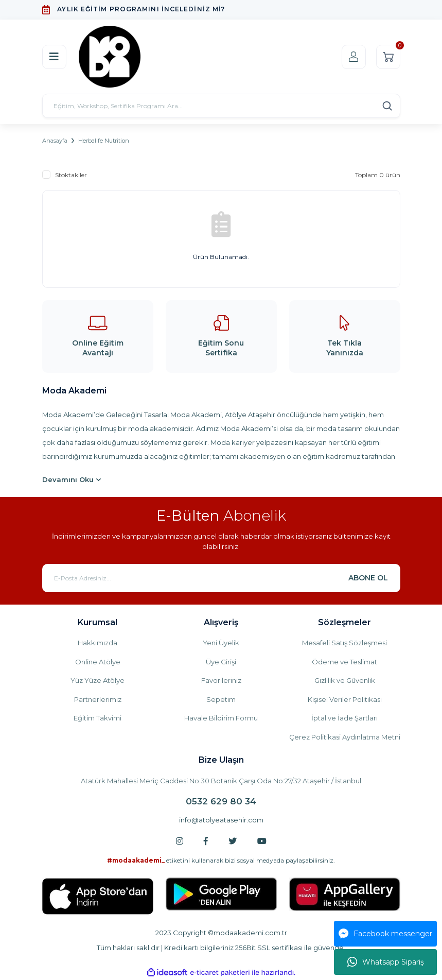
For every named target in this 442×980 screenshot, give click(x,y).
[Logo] (110, 57)
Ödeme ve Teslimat (344, 662)
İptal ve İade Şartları (344, 718)
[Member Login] (354, 57)
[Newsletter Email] (221, 578)
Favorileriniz (221, 680)
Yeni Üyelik (221, 643)
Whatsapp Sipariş (386, 962)
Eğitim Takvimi (98, 718)
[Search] (221, 106)
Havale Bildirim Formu (221, 718)
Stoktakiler (71, 175)
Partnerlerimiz (98, 699)
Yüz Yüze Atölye (98, 680)
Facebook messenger (385, 934)
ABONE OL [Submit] (368, 578)
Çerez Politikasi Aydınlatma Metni (345, 737)
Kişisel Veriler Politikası (345, 699)
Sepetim (221, 699)
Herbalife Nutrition (104, 141)
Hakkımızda (98, 643)
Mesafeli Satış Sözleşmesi (344, 643)
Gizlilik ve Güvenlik (345, 680)
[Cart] (388, 57)
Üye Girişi (221, 662)
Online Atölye (98, 662)
